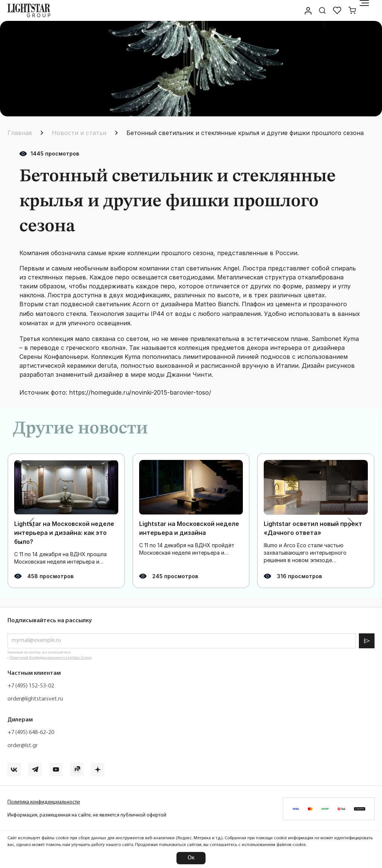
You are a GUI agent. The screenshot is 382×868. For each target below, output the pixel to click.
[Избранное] (337, 10)
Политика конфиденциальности (44, 802)
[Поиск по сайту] (322, 10)
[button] (31, 523)
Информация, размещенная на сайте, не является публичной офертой (87, 815)
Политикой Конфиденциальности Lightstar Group (51, 658)
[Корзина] (352, 10)
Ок (191, 858)
